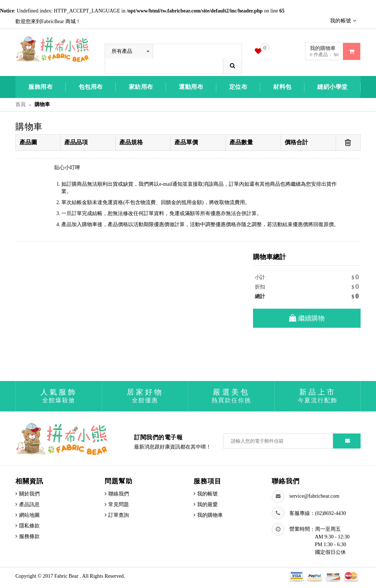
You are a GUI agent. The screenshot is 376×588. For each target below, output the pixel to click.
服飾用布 (40, 87)
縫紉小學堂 (332, 87)
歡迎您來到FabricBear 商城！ (48, 21)
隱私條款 (29, 526)
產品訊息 (29, 504)
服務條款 (29, 536)
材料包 (282, 87)
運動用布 (191, 87)
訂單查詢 (119, 515)
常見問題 (119, 504)
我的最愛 (207, 504)
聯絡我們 (119, 494)
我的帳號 (207, 494)
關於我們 (29, 494)
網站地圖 (29, 515)
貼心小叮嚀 (67, 168)
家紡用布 (141, 87)
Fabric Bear (67, 576)
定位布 (238, 87)
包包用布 (91, 87)
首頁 (21, 104)
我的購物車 (210, 515)
